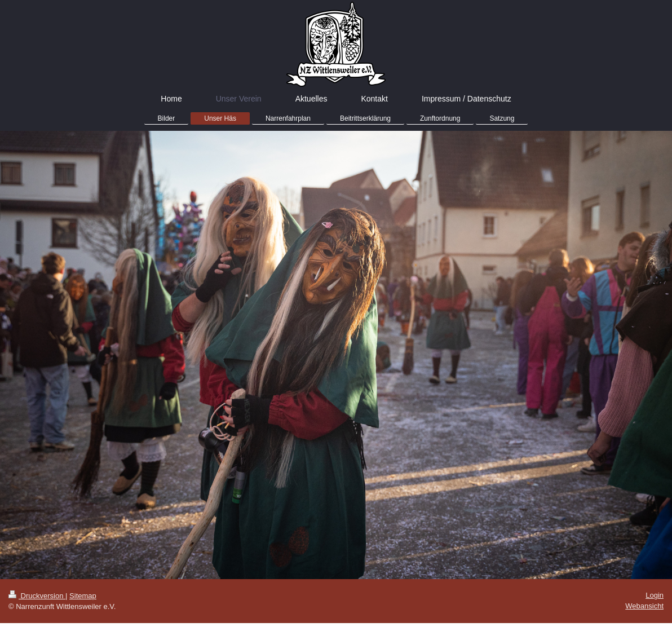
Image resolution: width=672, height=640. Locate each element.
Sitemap (83, 596)
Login (655, 595)
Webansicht (644, 606)
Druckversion (37, 596)
